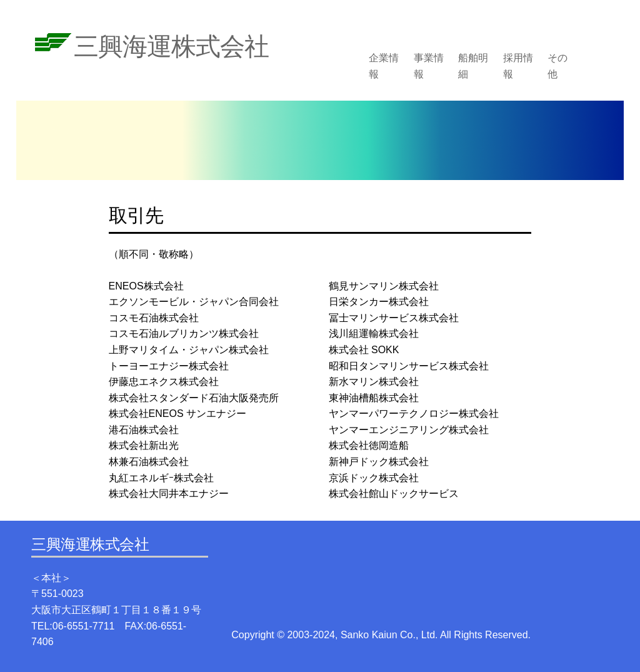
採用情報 (518, 66)
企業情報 (384, 66)
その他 (557, 66)
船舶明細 (473, 66)
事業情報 (429, 66)
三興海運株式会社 (171, 46)
